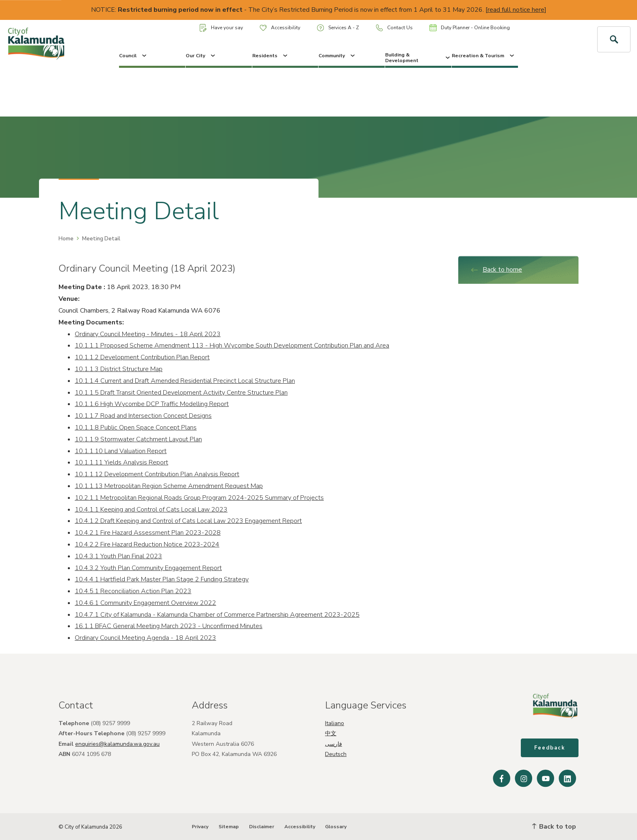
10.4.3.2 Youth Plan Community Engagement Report (148, 568)
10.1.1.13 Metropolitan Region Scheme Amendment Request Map (169, 486)
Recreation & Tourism (484, 56)
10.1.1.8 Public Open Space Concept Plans (136, 428)
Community (337, 56)
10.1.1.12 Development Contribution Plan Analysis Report (157, 474)
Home (66, 239)
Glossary (336, 827)
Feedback (550, 748)
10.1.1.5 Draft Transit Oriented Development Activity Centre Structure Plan (181, 393)
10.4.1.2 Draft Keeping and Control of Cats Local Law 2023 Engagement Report (188, 521)
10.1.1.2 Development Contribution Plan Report (142, 357)
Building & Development (418, 58)
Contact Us (394, 28)
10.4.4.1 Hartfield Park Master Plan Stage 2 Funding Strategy (162, 579)
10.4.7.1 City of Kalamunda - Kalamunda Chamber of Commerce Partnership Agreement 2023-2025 (217, 615)
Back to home (496, 270)
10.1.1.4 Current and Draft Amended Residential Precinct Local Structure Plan (185, 381)
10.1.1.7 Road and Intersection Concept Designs (143, 416)
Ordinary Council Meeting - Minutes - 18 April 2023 (148, 334)
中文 (331, 733)
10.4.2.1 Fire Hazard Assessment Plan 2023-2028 (148, 533)
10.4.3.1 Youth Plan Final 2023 (118, 556)
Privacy (200, 827)
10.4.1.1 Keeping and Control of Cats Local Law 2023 (151, 510)
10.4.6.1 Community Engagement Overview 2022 (145, 603)
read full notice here (516, 10)
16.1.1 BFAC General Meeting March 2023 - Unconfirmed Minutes (169, 626)
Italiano (335, 723)
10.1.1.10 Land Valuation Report (121, 451)
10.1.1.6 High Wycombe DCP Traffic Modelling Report (152, 404)
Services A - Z (338, 28)
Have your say (221, 28)
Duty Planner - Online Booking (470, 28)
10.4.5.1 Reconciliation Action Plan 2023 (133, 591)
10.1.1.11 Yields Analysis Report (121, 462)
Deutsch (336, 754)
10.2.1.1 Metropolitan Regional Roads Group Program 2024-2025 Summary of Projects (199, 498)
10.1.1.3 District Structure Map (119, 369)
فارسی (334, 744)
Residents (271, 56)
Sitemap (229, 827)
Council (133, 56)
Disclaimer (262, 827)
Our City (201, 56)
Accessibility (280, 28)
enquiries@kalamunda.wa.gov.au (117, 744)
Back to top (554, 827)
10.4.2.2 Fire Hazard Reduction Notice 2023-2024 (147, 544)
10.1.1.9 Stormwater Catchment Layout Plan (138, 439)
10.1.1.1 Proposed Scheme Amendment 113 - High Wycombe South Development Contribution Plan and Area (232, 346)
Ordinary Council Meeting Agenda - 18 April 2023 (145, 638)
